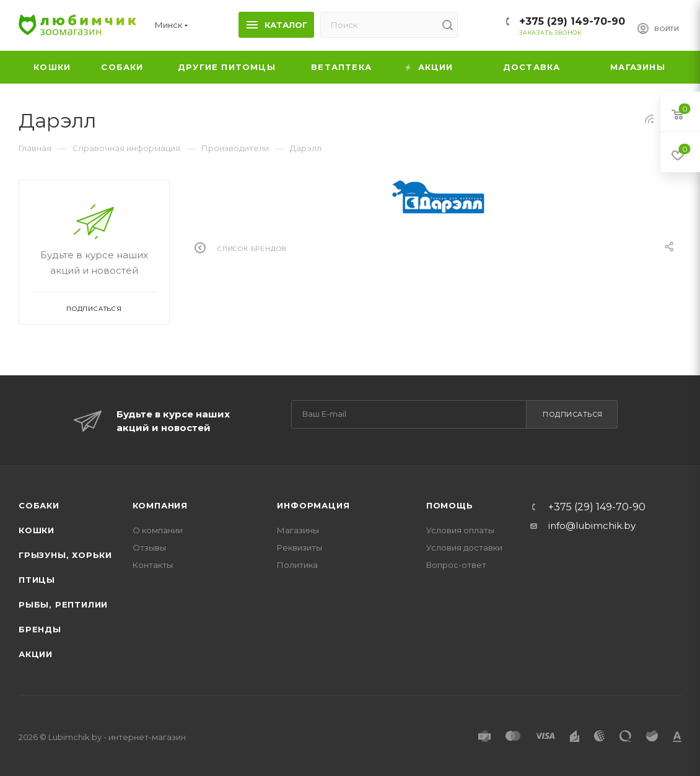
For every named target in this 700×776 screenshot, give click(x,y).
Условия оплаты (460, 530)
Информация (313, 505)
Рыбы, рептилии (63, 604)
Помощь (450, 505)
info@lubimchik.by (592, 525)
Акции (36, 654)
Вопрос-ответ (456, 565)
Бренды (40, 629)
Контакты (153, 565)
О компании (158, 530)
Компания (160, 505)
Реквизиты (300, 547)
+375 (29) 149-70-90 (572, 21)
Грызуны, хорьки (65, 555)
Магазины (298, 530)
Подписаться (573, 414)
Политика (297, 565)
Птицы (37, 580)
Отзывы (149, 547)
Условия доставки (464, 547)
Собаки (39, 505)
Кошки (37, 530)
